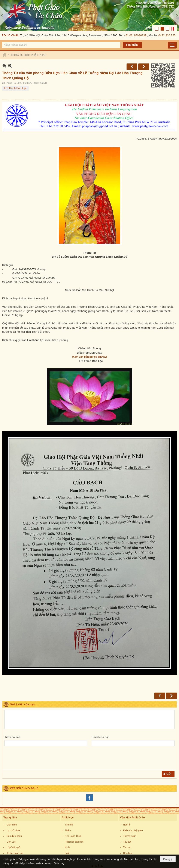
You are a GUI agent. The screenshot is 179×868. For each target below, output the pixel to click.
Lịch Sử (8, 814)
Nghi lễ (127, 772)
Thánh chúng (13, 832)
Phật (9, 821)
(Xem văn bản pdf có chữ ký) (89, 326)
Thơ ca (127, 795)
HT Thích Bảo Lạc (15, 57)
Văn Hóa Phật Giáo (132, 765)
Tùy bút (127, 789)
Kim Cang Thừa (73, 783)
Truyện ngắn (130, 783)
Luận (67, 806)
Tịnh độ (69, 772)
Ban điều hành (14, 783)
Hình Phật (99, 826)
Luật (67, 800)
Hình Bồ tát (100, 832)
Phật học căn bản (74, 789)
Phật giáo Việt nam (17, 843)
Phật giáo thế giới (16, 849)
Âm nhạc (128, 806)
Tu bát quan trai (15, 800)
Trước (132, 35)
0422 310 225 (167, 4)
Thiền (68, 778)
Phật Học (68, 765)
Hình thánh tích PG (104, 843)
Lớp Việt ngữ (13, 795)
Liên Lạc (11, 789)
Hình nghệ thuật (102, 849)
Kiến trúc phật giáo (133, 778)
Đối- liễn (128, 800)
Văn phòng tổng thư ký (106, 821)
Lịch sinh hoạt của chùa (19, 806)
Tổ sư (10, 838)
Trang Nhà (10, 765)
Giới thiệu (12, 772)
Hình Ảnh (97, 814)
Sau (144, 35)
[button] (172, 14)
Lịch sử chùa (13, 778)
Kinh (67, 795)
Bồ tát (10, 826)
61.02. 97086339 (136, 4)
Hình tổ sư (100, 838)
